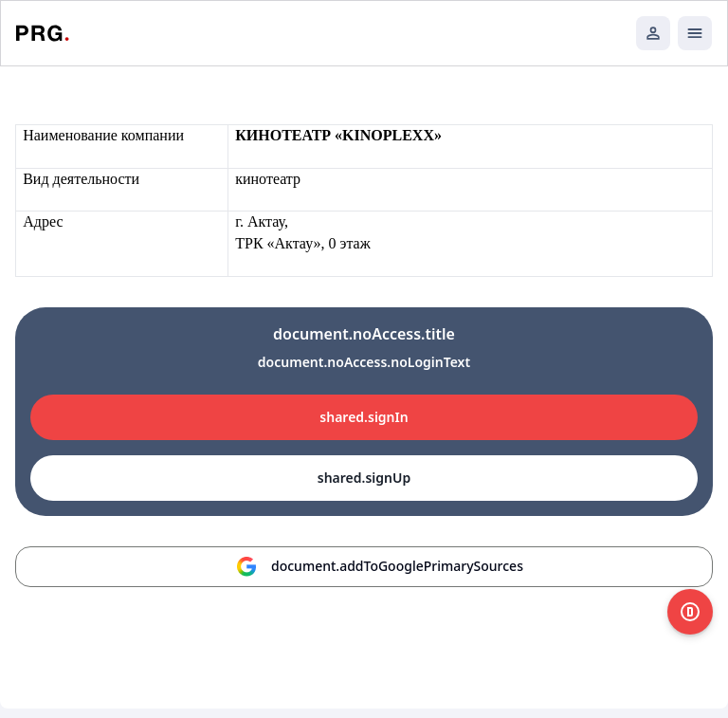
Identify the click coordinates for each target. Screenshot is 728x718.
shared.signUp (364, 478)
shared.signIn (364, 417)
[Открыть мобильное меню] (695, 33)
